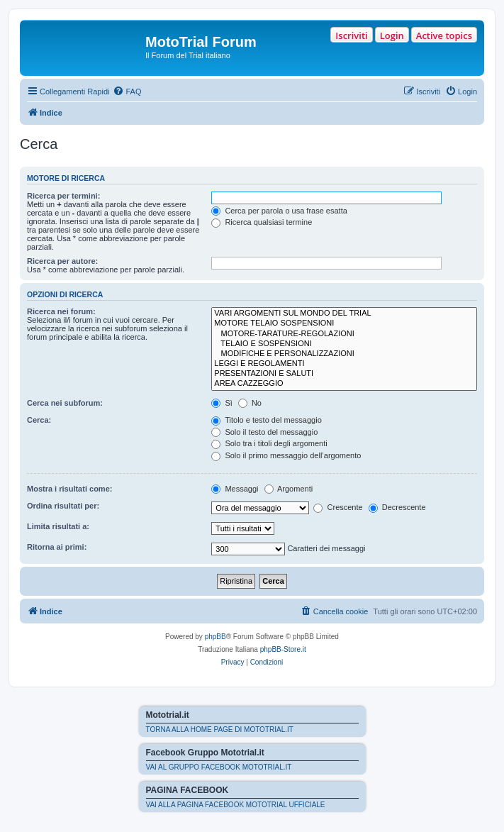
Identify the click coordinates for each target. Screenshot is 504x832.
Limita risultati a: (58, 526)
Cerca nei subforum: (65, 403)
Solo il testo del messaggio (264, 432)
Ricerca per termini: (63, 196)
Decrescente (397, 507)
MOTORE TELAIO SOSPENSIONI (344, 323)
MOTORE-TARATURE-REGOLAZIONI (344, 334)
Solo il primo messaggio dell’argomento (286, 455)
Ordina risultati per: (63, 506)
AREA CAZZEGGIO (344, 384)
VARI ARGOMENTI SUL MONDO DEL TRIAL (344, 314)
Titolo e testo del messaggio (266, 420)
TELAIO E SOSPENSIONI (344, 344)
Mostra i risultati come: (69, 489)
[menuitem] (127, 91)
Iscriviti (351, 35)
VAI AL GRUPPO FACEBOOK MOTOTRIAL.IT (219, 767)
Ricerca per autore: (62, 261)
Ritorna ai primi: (57, 547)
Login (392, 35)
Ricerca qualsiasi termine (262, 222)
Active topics (444, 35)
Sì (222, 403)
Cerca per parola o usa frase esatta (279, 211)
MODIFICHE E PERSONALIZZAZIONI (344, 354)
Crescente (338, 507)
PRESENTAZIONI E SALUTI (344, 374)
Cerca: (39, 420)
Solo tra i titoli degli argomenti (269, 443)
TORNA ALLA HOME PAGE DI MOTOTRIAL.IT (220, 730)
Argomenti (289, 489)
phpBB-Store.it (283, 649)
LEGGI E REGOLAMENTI (344, 364)
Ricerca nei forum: (61, 311)
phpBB (215, 637)
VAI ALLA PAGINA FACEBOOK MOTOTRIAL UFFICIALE (236, 805)
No (250, 403)
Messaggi (235, 489)
